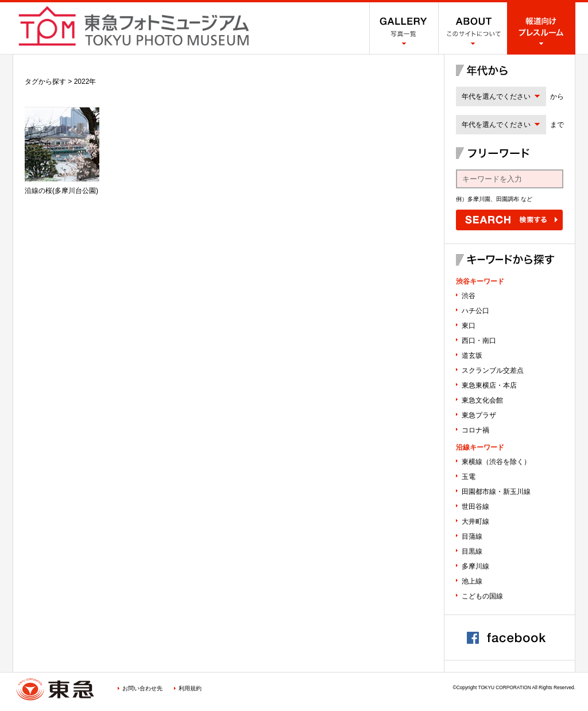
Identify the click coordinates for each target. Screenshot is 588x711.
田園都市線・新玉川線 (496, 492)
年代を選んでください (496, 96)
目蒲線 (472, 536)
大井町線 (475, 521)
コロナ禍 (475, 430)
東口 (469, 326)
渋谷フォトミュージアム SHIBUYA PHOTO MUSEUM (134, 26)
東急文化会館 (482, 400)
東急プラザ (479, 415)
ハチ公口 (475, 311)
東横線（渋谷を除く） (496, 462)
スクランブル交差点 (493, 370)
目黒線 (472, 551)
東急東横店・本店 (489, 385)
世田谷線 (475, 507)
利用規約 (190, 688)
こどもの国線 (482, 596)
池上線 (472, 581)
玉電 (469, 477)
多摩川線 (475, 566)
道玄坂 (472, 356)
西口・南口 (479, 341)
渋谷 (469, 296)
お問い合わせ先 (142, 688)
